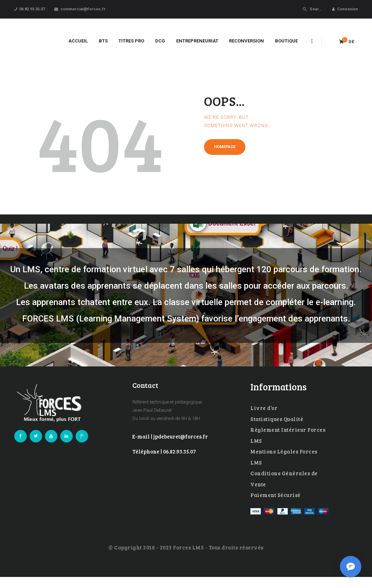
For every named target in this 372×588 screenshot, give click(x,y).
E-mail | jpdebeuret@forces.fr (170, 436)
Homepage (225, 147)
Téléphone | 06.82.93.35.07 (164, 451)
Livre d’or (264, 408)
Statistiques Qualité (277, 419)
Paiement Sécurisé (276, 495)
